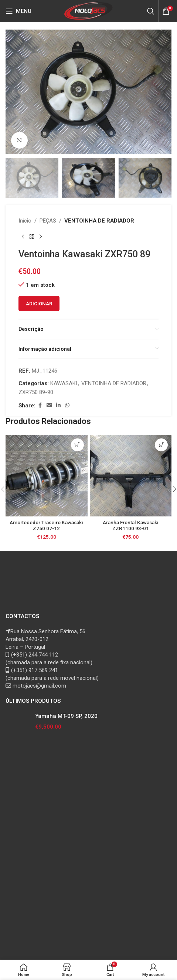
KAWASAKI (64, 383)
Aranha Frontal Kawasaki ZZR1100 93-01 (131, 525)
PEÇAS (48, 221)
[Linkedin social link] (58, 405)
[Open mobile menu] (18, 11)
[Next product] (41, 237)
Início (25, 221)
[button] (13, 92)
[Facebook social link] (40, 405)
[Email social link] (49, 405)
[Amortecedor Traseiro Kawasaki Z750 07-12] (47, 476)
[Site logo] (88, 11)
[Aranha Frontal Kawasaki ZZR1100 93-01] (131, 476)
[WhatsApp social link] (67, 405)
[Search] (151, 11)
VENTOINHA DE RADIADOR (99, 221)
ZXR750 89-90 (36, 392)
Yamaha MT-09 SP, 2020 (66, 716)
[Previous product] (23, 237)
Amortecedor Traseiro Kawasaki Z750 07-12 (46, 525)
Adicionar (39, 304)
